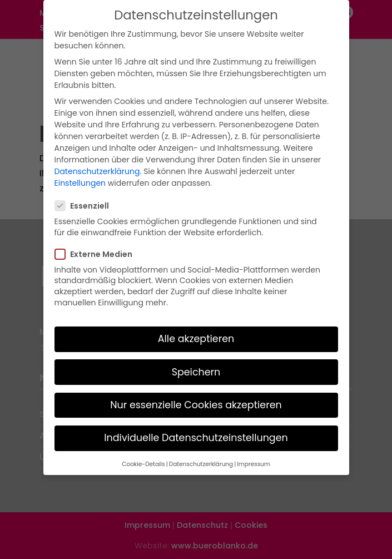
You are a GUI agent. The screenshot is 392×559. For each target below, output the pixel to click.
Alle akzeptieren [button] (196, 334)
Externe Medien (98, 249)
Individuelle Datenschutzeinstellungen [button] (196, 433)
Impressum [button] (253, 459)
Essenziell (86, 201)
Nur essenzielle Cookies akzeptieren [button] (196, 400)
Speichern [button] (196, 367)
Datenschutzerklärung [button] (201, 459)
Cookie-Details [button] (143, 459)
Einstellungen (80, 179)
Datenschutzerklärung (97, 167)
